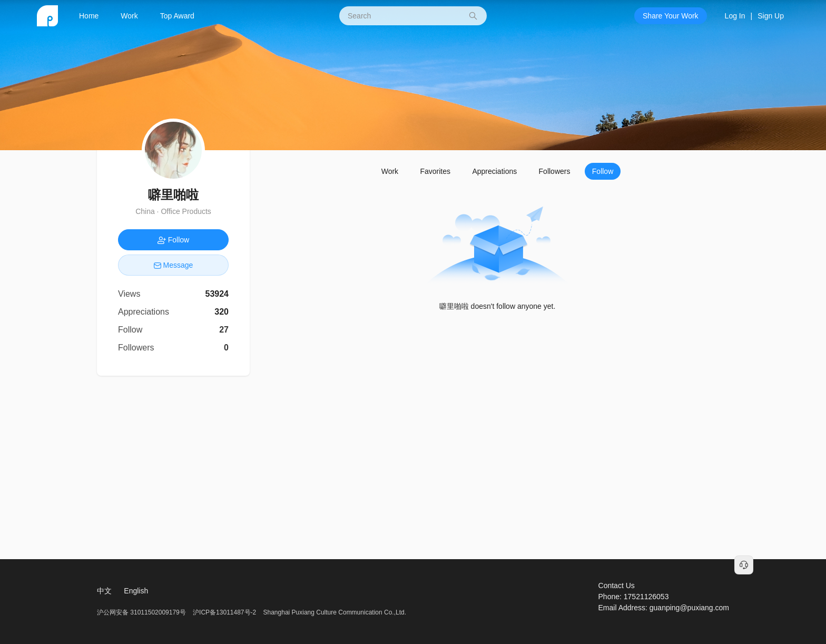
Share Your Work (671, 16)
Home (89, 16)
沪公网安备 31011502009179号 (142, 612)
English (136, 591)
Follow (603, 171)
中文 (104, 591)
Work (129, 16)
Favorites (435, 171)
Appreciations (494, 171)
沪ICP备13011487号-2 (224, 612)
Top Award (177, 16)
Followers (555, 171)
